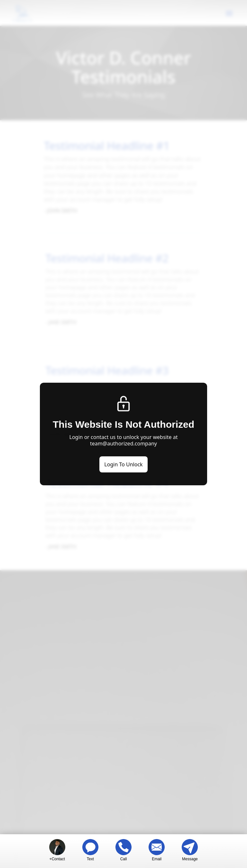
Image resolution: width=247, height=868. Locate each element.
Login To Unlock (123, 464)
